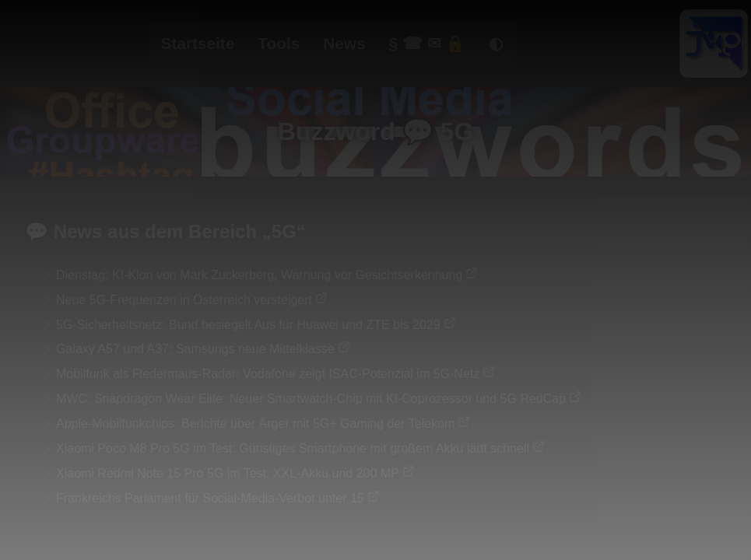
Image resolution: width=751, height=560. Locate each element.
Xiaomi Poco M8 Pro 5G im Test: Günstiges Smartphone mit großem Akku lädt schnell (293, 448)
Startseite (198, 43)
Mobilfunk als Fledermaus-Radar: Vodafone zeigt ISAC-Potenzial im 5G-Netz (268, 374)
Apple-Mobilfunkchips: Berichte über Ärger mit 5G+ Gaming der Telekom (255, 423)
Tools (279, 43)
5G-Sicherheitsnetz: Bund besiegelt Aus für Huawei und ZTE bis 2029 (248, 325)
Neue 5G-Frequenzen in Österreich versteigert (184, 300)
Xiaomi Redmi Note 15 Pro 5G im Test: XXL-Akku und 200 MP (228, 473)
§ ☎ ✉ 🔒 (428, 43)
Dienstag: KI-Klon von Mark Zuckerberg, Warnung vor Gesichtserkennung (259, 275)
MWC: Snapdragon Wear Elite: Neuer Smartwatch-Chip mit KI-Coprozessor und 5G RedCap (311, 399)
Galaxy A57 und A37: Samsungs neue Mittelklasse (195, 349)
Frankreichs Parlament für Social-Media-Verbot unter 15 (210, 498)
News (344, 43)
